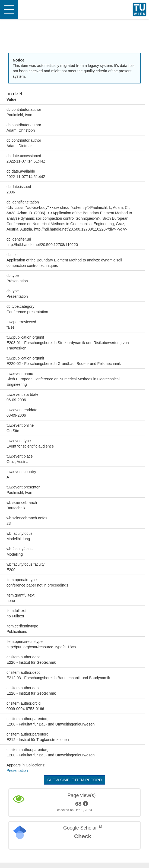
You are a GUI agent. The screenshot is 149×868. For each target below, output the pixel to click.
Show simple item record (74, 780)
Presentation (17, 770)
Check (83, 836)
